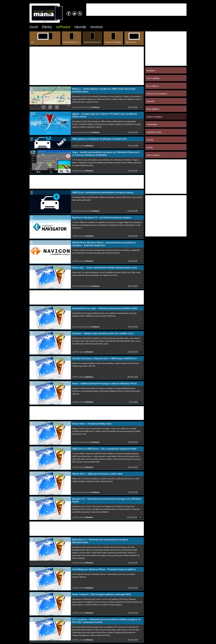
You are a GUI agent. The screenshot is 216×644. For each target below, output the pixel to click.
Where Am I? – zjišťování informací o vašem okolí (97, 474)
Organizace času (154, 132)
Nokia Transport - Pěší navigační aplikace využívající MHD (102, 595)
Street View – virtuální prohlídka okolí (92, 424)
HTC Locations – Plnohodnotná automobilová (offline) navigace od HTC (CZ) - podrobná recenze (106, 621)
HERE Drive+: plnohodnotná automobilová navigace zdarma (103, 193)
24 (140, 261)
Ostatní (150, 140)
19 (141, 211)
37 (141, 146)
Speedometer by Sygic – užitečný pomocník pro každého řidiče (105, 309)
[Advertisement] (154, 8)
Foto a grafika (153, 78)
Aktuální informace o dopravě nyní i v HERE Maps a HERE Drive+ (105, 359)
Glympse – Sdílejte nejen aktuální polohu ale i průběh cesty (103, 334)
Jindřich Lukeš (78, 146)
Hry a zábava (152, 86)
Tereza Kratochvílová (81, 107)
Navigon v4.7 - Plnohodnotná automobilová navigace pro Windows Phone (107, 500)
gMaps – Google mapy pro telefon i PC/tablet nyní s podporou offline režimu (105, 115)
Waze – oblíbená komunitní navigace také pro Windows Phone (104, 384)
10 (141, 133)
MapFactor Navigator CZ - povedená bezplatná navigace (102, 218)
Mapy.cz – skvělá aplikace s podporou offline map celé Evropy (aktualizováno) (104, 90)
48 (140, 171)
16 (141, 236)
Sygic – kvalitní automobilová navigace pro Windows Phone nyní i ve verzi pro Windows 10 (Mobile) (106, 154)
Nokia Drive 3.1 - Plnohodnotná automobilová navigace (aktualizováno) (100, 541)
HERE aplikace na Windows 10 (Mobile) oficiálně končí (99, 139)
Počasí (150, 148)
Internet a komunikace (157, 94)
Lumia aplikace (153, 109)
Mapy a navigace (154, 117)
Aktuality (151, 71)
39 (140, 563)
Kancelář (150, 101)
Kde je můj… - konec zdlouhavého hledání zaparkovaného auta (104, 268)
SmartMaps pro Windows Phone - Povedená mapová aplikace (104, 569)
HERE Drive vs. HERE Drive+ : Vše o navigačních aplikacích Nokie (104, 449)
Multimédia (152, 125)
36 (141, 107)
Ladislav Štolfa (78, 236)
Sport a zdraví (153, 155)
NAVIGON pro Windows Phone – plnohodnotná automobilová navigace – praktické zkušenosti (104, 244)
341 (140, 518)
